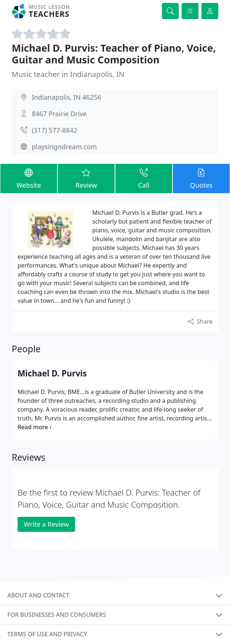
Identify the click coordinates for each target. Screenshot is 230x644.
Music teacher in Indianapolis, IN (68, 74)
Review (86, 178)
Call (144, 178)
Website (29, 178)
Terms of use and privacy (47, 634)
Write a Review (46, 524)
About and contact (38, 595)
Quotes (201, 178)
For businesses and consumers (57, 615)
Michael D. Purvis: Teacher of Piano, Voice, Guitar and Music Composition (114, 54)
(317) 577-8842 (55, 130)
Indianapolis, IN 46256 (67, 97)
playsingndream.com (64, 147)
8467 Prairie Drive (59, 114)
